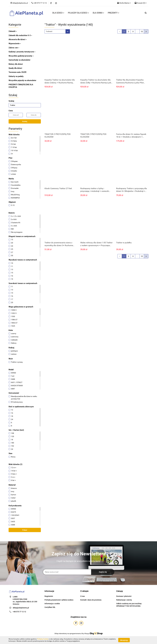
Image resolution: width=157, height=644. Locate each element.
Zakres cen (14, 48)
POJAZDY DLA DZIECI (78, 13)
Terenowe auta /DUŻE (17, 72)
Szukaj (25, 121)
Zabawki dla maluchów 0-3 (20, 35)
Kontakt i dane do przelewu (91, 600)
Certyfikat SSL (50, 607)
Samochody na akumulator (20, 60)
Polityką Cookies (43, 639)
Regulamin (49, 596)
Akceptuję (124, 640)
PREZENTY (114, 13)
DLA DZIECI (58, 13)
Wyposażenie (15, 44)
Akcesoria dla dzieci (18, 39)
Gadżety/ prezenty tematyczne (22, 52)
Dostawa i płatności (124, 596)
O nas (83, 596)
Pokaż (25, 530)
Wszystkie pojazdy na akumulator (22, 80)
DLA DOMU (98, 13)
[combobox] (57, 31)
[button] (141, 3)
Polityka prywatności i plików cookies (59, 600)
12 (142, 31)
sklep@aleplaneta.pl (21, 608)
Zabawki (13, 31)
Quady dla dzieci (15, 68)
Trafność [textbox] (49, 31)
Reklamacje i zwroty (124, 600)
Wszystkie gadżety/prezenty (21, 56)
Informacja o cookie (52, 604)
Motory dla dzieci (16, 64)
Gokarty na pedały (16, 76)
